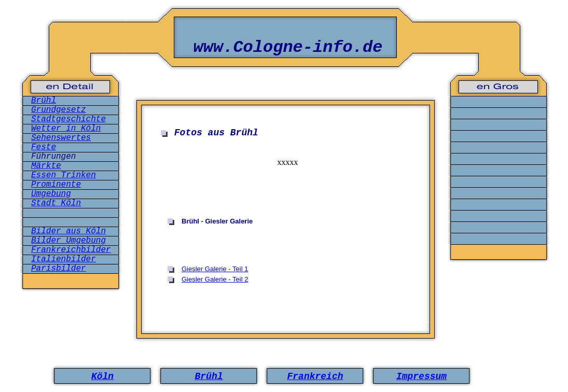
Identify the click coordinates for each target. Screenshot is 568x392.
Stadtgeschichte (68, 119)
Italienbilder (64, 259)
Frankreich (315, 376)
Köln (102, 376)
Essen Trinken (64, 175)
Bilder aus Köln (68, 231)
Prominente (56, 185)
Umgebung (51, 194)
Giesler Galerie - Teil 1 (215, 269)
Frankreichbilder (71, 250)
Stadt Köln (56, 203)
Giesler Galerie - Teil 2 (215, 279)
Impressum (421, 376)
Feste (44, 147)
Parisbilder (59, 269)
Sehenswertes (61, 138)
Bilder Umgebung (68, 241)
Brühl (44, 101)
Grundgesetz (59, 110)
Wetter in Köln (66, 129)
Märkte (46, 166)
